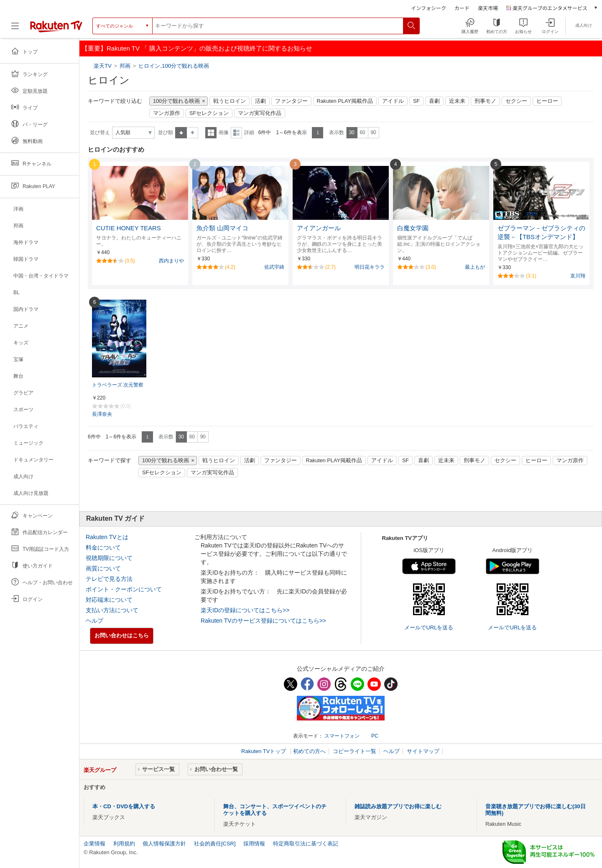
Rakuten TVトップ (264, 751)
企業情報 (94, 844)
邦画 (125, 66)
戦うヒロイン (230, 101)
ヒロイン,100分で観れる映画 (174, 66)
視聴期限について (109, 558)
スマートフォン (342, 736)
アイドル (393, 101)
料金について (103, 547)
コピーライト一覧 (355, 751)
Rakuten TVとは (107, 537)
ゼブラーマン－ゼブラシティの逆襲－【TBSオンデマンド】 (541, 233)
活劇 (260, 101)
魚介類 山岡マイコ (222, 228)
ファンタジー (291, 101)
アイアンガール (319, 228)
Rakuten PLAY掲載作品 (345, 101)
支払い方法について (112, 610)
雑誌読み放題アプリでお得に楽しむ (398, 806)
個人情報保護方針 (164, 844)
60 (362, 132)
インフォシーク (429, 8)
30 (351, 132)
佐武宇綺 (274, 267)
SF (416, 101)
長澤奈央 (102, 414)
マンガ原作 (167, 113)
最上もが (475, 267)
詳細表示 (236, 133)
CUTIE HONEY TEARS (129, 228)
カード (462, 8)
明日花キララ (370, 267)
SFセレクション (209, 113)
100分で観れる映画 (176, 101)
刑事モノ (485, 101)
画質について (103, 568)
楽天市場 (488, 8)
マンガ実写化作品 (260, 113)
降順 (193, 133)
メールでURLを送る (429, 627)
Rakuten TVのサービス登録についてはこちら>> (263, 621)
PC (375, 736)
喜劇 (434, 101)
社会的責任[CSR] (215, 844)
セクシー (516, 101)
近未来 (457, 101)
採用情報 (254, 844)
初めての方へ (309, 751)
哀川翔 (578, 276)
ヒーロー (547, 101)
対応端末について (109, 600)
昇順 (181, 133)
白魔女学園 (413, 228)
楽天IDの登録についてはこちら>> (245, 610)
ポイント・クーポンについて (124, 589)
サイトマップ (423, 751)
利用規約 (124, 844)
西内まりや (171, 261)
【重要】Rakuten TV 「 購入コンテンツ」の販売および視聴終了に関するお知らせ (197, 48)
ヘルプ (94, 621)
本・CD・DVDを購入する (124, 806)
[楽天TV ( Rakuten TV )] (56, 26)
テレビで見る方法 (109, 579)
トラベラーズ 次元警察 (118, 385)
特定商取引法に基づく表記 (306, 844)
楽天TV (103, 66)
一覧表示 (211, 133)
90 (373, 132)
